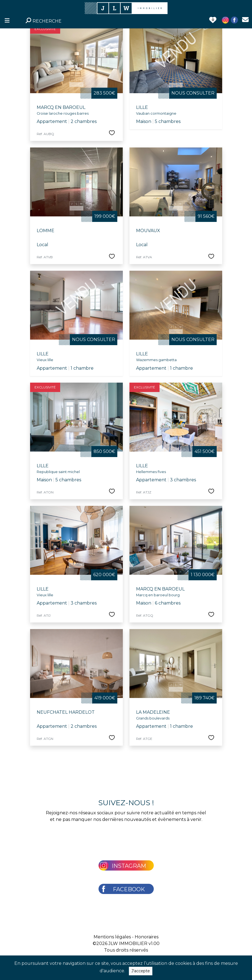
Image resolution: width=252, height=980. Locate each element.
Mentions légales (112, 937)
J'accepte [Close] (141, 971)
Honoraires (147, 937)
